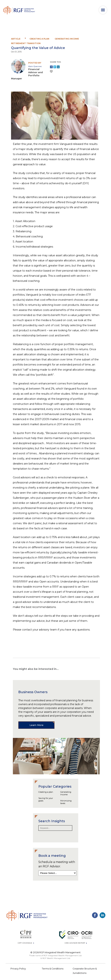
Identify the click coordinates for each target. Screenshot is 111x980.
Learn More (36, 725)
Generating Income (67, 39)
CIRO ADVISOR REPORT (76, 943)
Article (16, 39)
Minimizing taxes (66, 802)
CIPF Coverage (26, 943)
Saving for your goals (46, 799)
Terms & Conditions (53, 969)
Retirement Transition (26, 43)
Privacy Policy (18, 969)
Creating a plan (39, 39)
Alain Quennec (35, 66)
